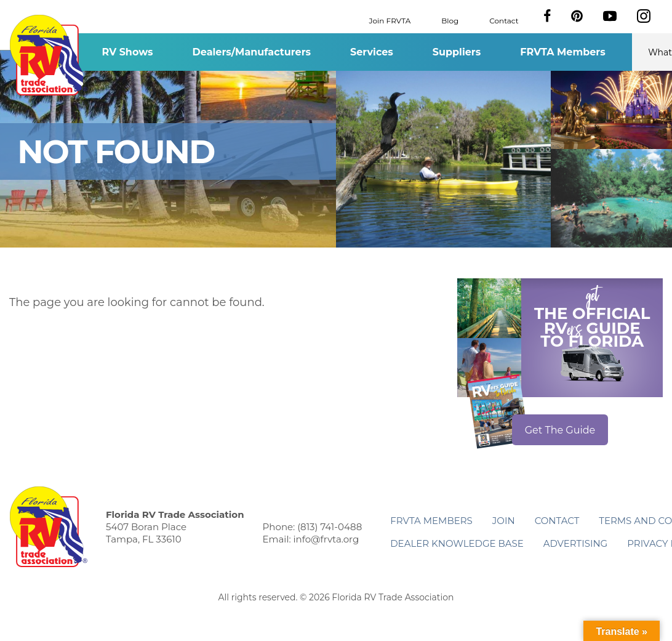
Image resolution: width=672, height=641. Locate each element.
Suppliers (457, 52)
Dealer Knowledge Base (457, 543)
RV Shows (127, 52)
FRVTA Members (563, 52)
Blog (450, 20)
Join (504, 521)
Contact (504, 20)
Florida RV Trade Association (48, 55)
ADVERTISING (576, 543)
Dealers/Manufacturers (252, 52)
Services (372, 52)
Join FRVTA (390, 20)
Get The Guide (560, 430)
